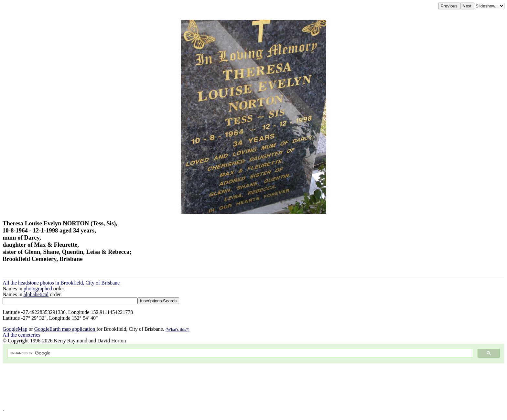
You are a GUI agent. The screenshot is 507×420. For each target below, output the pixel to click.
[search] (239, 353)
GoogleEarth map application (65, 329)
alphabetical (36, 294)
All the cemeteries (21, 335)
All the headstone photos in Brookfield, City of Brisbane (61, 283)
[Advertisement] (197, 386)
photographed (38, 289)
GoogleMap (15, 329)
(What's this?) (178, 329)
